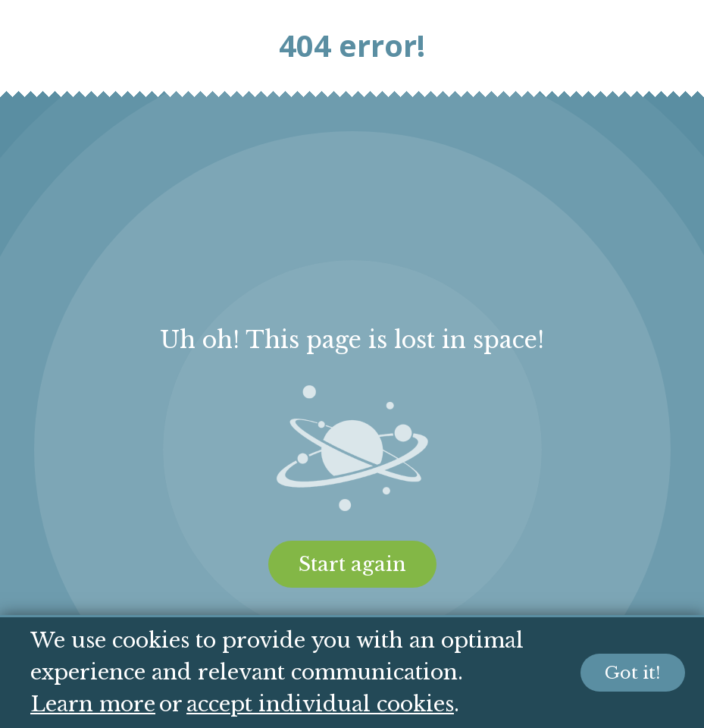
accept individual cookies (320, 704)
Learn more (93, 704)
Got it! (633, 673)
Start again (352, 564)
